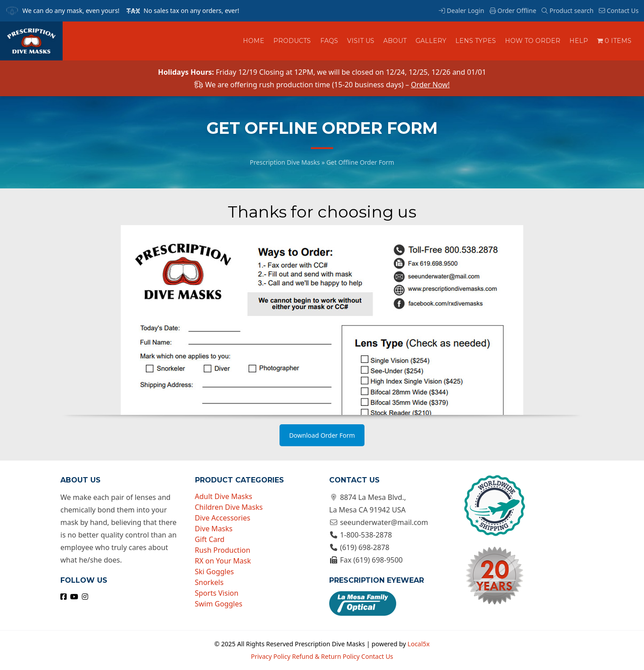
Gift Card (210, 539)
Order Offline (513, 11)
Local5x (418, 644)
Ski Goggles (214, 572)
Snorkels (209, 582)
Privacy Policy (271, 656)
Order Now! (430, 85)
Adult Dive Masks (224, 496)
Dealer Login (461, 11)
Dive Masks (214, 529)
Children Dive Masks (229, 507)
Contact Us (619, 11)
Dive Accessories (223, 518)
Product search (568, 11)
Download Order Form (322, 435)
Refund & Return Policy (326, 656)
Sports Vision (217, 593)
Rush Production (223, 550)
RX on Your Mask (223, 561)
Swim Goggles (219, 604)
